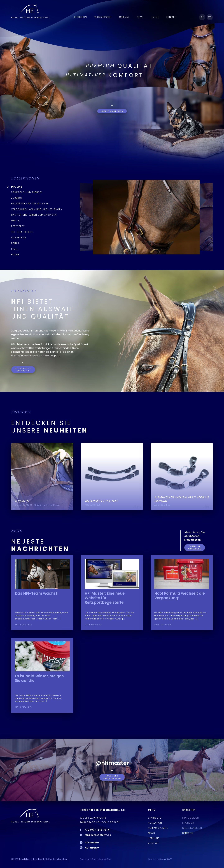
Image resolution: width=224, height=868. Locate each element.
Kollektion (80, 17)
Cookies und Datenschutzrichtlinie (95, 859)
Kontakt (171, 17)
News (140, 17)
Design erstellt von (160, 859)
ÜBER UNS (124, 17)
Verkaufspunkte (103, 17)
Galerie (155, 17)
